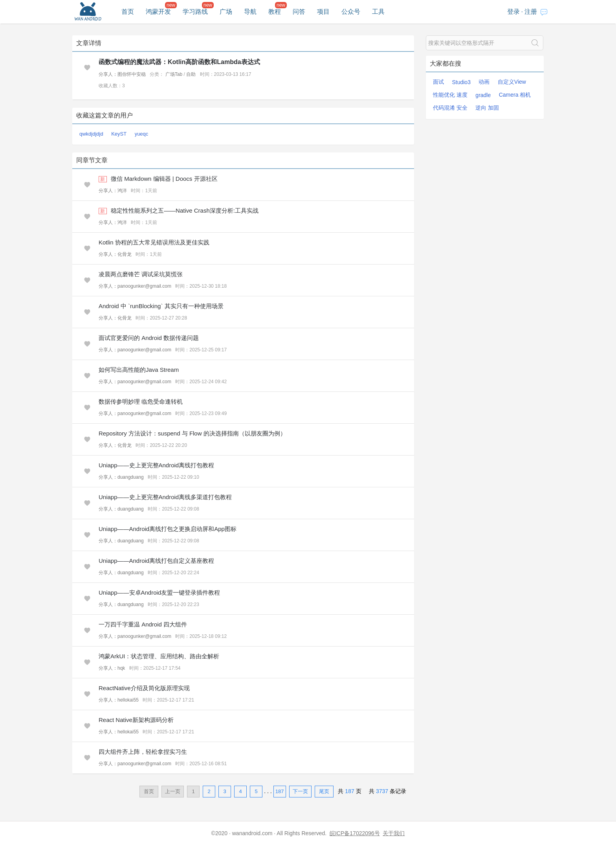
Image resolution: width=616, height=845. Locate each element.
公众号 (351, 12)
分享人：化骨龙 (115, 254)
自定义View (512, 82)
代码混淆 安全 (450, 108)
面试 (438, 82)
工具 (378, 12)
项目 (323, 12)
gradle (483, 95)
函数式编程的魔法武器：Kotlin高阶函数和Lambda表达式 (179, 62)
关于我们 (394, 833)
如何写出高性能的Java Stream (139, 370)
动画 (484, 82)
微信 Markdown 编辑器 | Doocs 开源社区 (164, 179)
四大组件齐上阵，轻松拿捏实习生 (143, 752)
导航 (250, 12)
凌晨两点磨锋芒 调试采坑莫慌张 (141, 274)
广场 (226, 12)
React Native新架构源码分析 (136, 720)
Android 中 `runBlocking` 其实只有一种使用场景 (161, 306)
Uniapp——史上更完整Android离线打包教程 (156, 465)
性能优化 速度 (450, 95)
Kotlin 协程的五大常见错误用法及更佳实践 (154, 242)
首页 (128, 12)
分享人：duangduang (121, 477)
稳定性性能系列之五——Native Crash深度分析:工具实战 (185, 210)
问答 (299, 12)
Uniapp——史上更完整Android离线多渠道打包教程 (165, 497)
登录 (513, 12)
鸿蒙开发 (158, 12)
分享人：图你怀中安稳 (122, 74)
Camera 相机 (515, 95)
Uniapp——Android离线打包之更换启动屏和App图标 (168, 529)
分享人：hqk (112, 668)
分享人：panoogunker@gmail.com (135, 286)
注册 (531, 12)
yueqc (142, 134)
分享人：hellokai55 (119, 700)
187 (280, 791)
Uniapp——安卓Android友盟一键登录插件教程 (159, 592)
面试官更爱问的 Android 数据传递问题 (149, 338)
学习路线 (195, 12)
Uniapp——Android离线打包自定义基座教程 (156, 561)
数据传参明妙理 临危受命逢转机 (141, 401)
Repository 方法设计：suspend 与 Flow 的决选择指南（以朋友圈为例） (192, 433)
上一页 (173, 791)
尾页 (324, 791)
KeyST (119, 134)
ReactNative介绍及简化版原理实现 (144, 688)
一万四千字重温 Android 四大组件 (143, 624)
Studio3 (461, 82)
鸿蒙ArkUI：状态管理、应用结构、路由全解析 (159, 656)
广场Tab (174, 74)
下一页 (300, 791)
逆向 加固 (487, 108)
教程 (275, 12)
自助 (191, 74)
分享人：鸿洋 (113, 191)
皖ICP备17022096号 (355, 833)
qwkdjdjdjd (91, 134)
